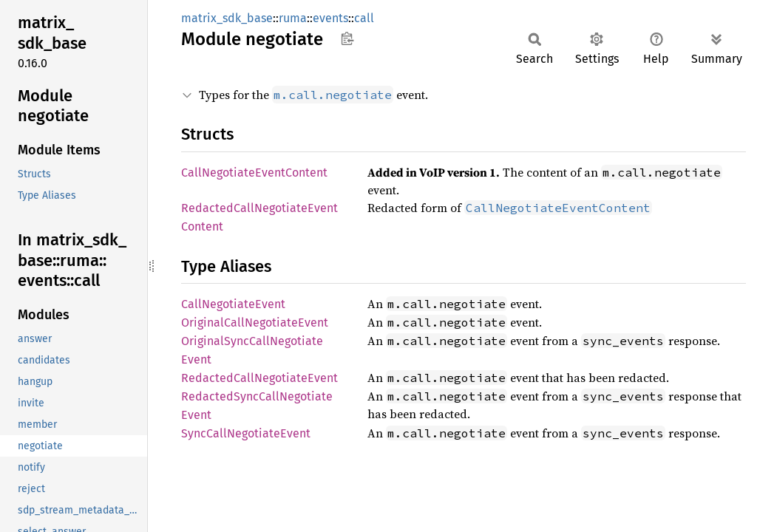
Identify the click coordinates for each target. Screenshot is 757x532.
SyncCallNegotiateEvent (246, 433)
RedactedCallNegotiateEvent (259, 378)
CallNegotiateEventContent (254, 173)
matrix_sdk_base (227, 18)
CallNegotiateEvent (233, 304)
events (330, 18)
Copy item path (347, 38)
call (364, 18)
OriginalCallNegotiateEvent (255, 323)
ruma (293, 18)
